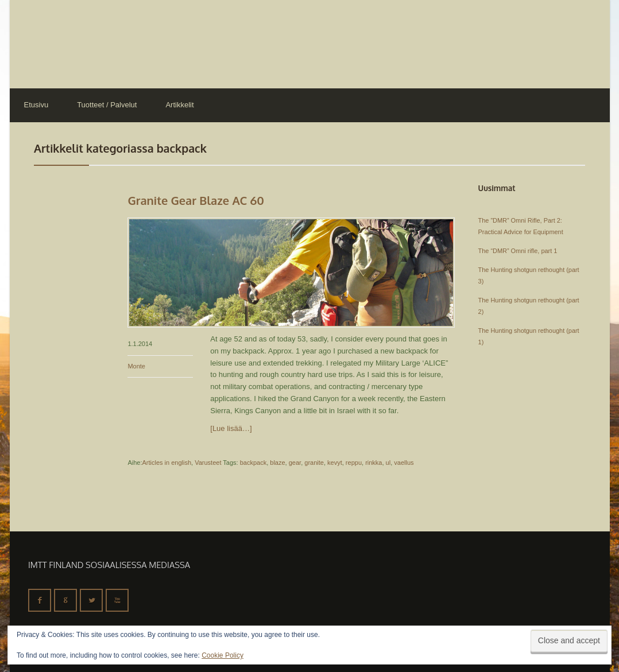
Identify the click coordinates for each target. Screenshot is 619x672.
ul (388, 463)
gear (295, 463)
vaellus (404, 463)
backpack (253, 463)
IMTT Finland (53, 43)
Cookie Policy (223, 655)
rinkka (374, 463)
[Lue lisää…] (231, 428)
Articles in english (167, 463)
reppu (354, 463)
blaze (277, 463)
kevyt (335, 463)
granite (314, 463)
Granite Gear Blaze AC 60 (196, 200)
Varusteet (208, 463)
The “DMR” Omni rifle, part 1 (518, 251)
